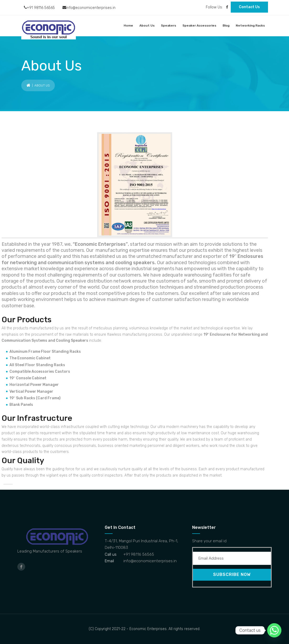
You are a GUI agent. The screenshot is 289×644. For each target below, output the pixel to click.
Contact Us (249, 7)
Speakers (169, 25)
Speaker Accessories (199, 25)
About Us (147, 25)
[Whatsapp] (274, 630)
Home (128, 25)
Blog (226, 25)
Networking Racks (250, 25)
